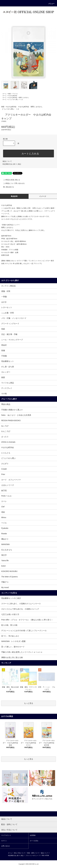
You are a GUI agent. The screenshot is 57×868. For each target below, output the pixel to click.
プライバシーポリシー (32, 855)
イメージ (43, 196)
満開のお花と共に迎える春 (12, 657)
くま (22, 99)
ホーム (4, 94)
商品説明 (14, 196)
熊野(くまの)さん (24, 98)
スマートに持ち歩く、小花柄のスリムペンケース (21, 604)
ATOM (47, 855)
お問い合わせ (6, 846)
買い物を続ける (7, 187)
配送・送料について (33, 853)
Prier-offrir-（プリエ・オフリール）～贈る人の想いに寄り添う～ (27, 620)
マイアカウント (6, 835)
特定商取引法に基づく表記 (12, 164)
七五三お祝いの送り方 (10, 614)
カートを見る (34, 841)
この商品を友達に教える (10, 180)
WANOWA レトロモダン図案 (13, 641)
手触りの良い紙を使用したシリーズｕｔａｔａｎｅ (22, 652)
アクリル (15, 94)
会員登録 (33, 835)
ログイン (4, 841)
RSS (43, 855)
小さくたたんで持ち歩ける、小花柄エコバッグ (20, 609)
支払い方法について (20, 853)
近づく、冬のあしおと (10, 636)
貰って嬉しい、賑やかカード (13, 647)
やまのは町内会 (13, 96)
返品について (7, 161)
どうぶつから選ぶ (13, 99)
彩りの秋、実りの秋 (9, 625)
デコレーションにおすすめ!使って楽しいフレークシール (24, 631)
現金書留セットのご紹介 (11, 598)
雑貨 (9, 94)
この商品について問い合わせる (12, 183)
